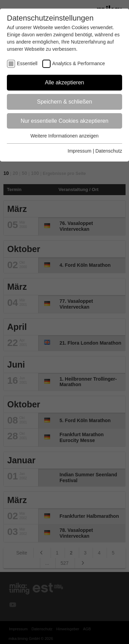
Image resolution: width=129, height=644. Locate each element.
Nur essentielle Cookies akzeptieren (64, 121)
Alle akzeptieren (65, 82)
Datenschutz (109, 151)
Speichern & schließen (64, 102)
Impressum (80, 151)
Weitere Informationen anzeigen (64, 136)
